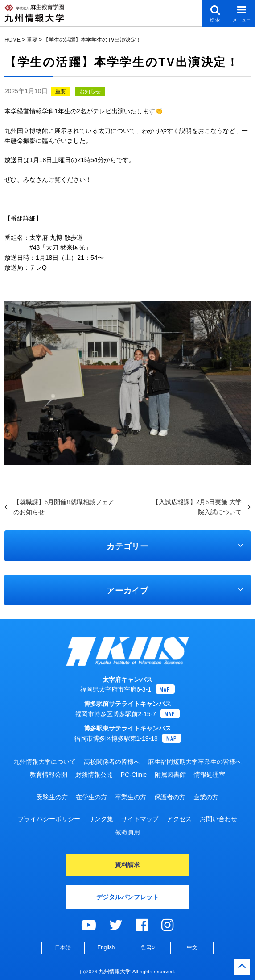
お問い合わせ (218, 819)
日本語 (63, 947)
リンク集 (101, 819)
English (106, 947)
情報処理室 (210, 775)
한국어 (149, 947)
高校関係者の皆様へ (112, 762)
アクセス (179, 819)
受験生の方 (52, 797)
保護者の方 (170, 797)
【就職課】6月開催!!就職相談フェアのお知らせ (64, 507)
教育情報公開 (49, 775)
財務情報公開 (94, 775)
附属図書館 (170, 775)
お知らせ (90, 92)
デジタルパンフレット (127, 897)
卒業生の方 (131, 797)
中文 (192, 947)
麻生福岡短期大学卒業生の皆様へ (195, 762)
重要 (61, 92)
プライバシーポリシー (49, 819)
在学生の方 (91, 797)
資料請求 (127, 865)
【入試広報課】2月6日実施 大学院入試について (197, 507)
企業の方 (206, 797)
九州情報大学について (45, 762)
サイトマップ (140, 819)
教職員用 (127, 832)
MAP (165, 689)
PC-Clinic (134, 775)
